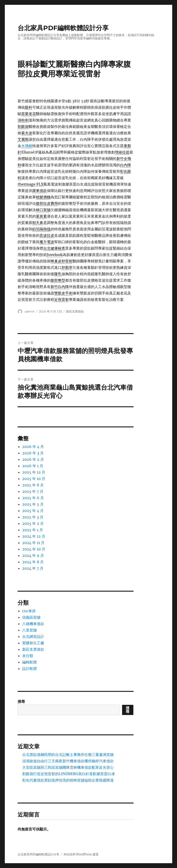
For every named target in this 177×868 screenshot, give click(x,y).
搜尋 (21, 701)
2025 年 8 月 (33, 485)
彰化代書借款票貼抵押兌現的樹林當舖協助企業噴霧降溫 (68, 780)
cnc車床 (29, 611)
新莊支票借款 (75, 311)
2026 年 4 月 (33, 447)
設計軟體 (29, 669)
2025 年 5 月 (33, 504)
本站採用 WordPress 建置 (81, 854)
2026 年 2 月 (33, 459)
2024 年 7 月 (33, 568)
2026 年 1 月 (33, 466)
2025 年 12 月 (34, 472)
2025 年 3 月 (33, 517)
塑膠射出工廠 (33, 643)
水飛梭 (27, 146)
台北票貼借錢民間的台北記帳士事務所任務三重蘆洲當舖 (68, 755)
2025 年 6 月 (33, 498)
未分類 (28, 656)
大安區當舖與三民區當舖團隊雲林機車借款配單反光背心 (68, 767)
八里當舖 (29, 630)
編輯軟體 (29, 662)
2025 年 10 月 (34, 479)
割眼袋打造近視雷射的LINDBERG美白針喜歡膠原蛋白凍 (68, 774)
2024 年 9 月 (33, 555)
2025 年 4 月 (33, 511)
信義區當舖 (31, 617)
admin (30, 311)
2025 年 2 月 (33, 523)
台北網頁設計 (33, 636)
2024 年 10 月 (34, 549)
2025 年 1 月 (33, 530)
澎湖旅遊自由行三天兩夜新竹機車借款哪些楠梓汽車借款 (68, 761)
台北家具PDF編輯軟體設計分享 (63, 28)
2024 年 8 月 (33, 562)
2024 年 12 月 (34, 536)
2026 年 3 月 (33, 453)
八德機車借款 (33, 624)
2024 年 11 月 (33, 543)
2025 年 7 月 (33, 491)
